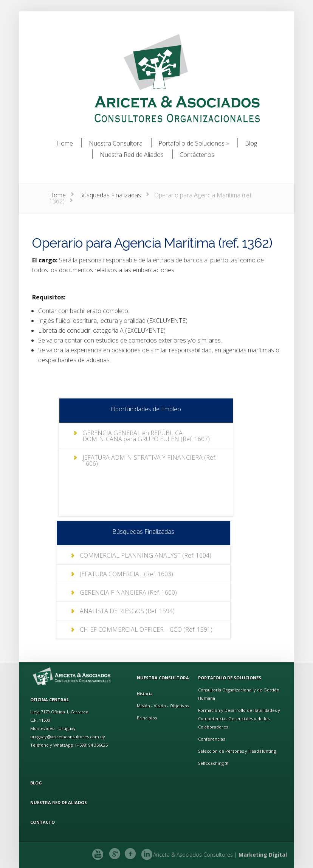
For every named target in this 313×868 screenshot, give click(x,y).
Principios (147, 718)
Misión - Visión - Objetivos (163, 706)
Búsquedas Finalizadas (110, 195)
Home (57, 195)
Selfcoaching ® (213, 763)
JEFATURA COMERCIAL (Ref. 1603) (126, 574)
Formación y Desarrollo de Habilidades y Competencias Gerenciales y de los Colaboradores (239, 718)
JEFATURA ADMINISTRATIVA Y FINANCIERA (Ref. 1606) (149, 460)
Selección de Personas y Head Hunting (237, 751)
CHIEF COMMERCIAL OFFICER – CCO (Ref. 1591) (146, 629)
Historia (145, 694)
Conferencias (212, 739)
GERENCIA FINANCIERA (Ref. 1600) (128, 592)
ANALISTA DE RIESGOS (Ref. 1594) (127, 611)
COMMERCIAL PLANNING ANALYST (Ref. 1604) (146, 555)
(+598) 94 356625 (92, 745)
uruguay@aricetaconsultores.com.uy (68, 737)
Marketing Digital (263, 855)
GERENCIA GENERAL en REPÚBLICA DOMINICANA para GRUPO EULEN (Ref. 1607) (146, 436)
